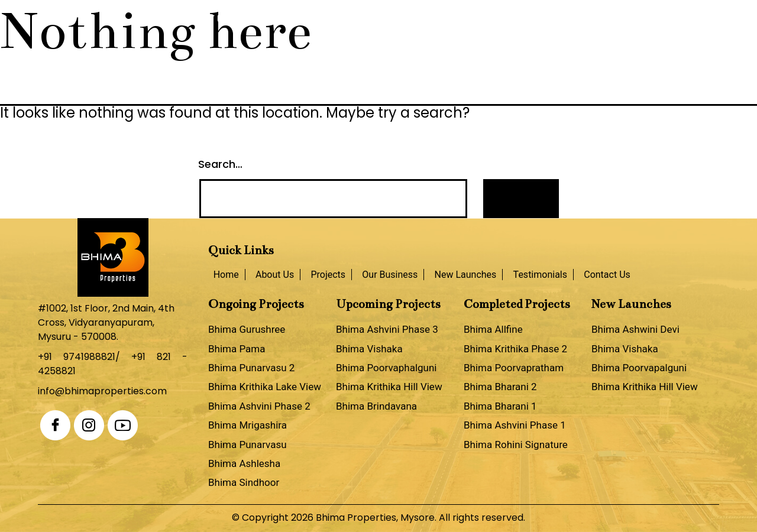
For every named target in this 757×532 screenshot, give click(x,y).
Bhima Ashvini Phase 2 (259, 406)
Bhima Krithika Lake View (265, 387)
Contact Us (607, 275)
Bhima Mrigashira (248, 425)
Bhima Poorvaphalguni (386, 368)
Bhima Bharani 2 (500, 387)
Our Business (347, 19)
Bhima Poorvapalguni (639, 368)
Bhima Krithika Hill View (389, 387)
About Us (206, 19)
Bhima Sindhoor (244, 482)
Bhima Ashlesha (244, 463)
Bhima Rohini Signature (516, 445)
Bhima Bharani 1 (500, 406)
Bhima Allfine (493, 329)
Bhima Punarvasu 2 (251, 368)
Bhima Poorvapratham (514, 368)
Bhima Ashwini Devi (635, 329)
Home (151, 19)
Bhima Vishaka (369, 349)
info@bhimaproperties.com (102, 391)
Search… (220, 164)
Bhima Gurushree (247, 329)
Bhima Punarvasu (248, 445)
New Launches (434, 19)
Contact (597, 19)
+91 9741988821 (77, 357)
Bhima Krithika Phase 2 (515, 349)
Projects (271, 19)
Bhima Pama (237, 349)
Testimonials (523, 19)
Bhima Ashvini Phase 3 (387, 329)
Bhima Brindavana (376, 406)
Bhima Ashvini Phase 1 (515, 425)
